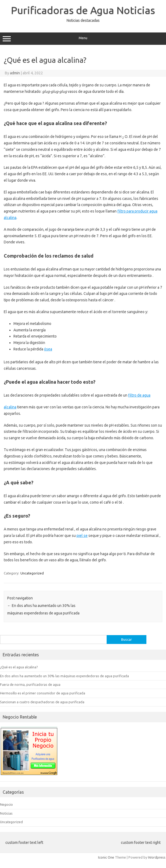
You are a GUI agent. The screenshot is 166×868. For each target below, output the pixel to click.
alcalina (10, 407)
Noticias (6, 813)
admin (15, 73)
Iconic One (106, 857)
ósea (48, 349)
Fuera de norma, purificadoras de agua (30, 684)
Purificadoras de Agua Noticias (83, 10)
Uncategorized (32, 573)
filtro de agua (139, 395)
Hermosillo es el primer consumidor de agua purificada (43, 693)
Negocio (6, 804)
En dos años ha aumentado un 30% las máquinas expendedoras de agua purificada (64, 676)
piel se (82, 536)
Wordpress (157, 857)
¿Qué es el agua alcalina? (19, 667)
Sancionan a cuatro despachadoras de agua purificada (42, 702)
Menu (83, 39)
